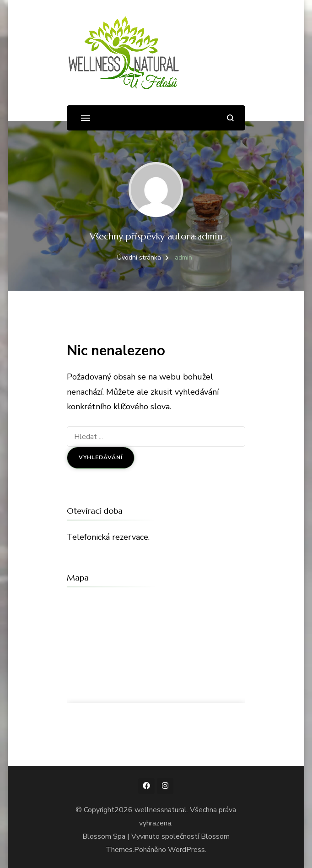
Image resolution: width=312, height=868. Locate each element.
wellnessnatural (161, 810)
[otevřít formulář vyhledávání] (230, 118)
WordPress (186, 850)
